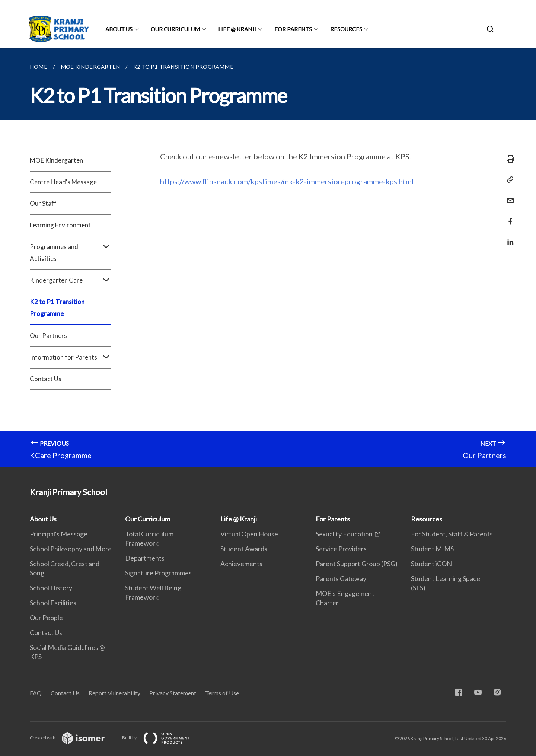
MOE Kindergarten (56, 160)
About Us (119, 29)
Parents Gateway (341, 578)
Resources (346, 29)
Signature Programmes (158, 573)
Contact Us (46, 379)
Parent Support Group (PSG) (357, 564)
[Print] (508, 159)
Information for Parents (70, 357)
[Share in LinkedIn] (508, 238)
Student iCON (431, 564)
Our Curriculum (175, 29)
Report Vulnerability (114, 693)
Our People (46, 618)
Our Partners (48, 336)
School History (51, 588)
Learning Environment (60, 225)
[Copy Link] (508, 180)
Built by (162, 738)
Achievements (241, 564)
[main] (268, 258)
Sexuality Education (344, 534)
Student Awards (244, 549)
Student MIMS (432, 549)
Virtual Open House (249, 534)
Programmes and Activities (70, 253)
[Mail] (508, 196)
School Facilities (53, 603)
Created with (73, 738)
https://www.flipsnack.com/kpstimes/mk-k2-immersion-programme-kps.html (287, 181)
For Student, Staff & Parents (452, 534)
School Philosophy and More (71, 549)
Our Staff (43, 203)
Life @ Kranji (237, 29)
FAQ (36, 693)
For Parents (293, 29)
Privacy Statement (173, 693)
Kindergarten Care (70, 280)
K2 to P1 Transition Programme (57, 308)
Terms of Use (222, 693)
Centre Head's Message (63, 182)
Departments (145, 558)
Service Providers (341, 549)
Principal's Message (59, 534)
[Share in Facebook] (508, 217)
